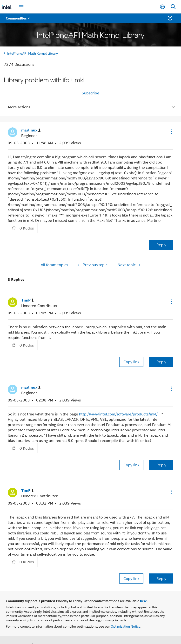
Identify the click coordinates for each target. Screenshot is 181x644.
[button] (171, 131)
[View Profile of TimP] (27, 300)
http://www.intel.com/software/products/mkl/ (118, 414)
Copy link (131, 362)
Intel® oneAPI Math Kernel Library (33, 53)
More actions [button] (19, 107)
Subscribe (90, 93)
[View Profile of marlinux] (31, 130)
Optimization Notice (126, 626)
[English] (162, 7)
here (144, 601)
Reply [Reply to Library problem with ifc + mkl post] (161, 245)
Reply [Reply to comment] (161, 362)
